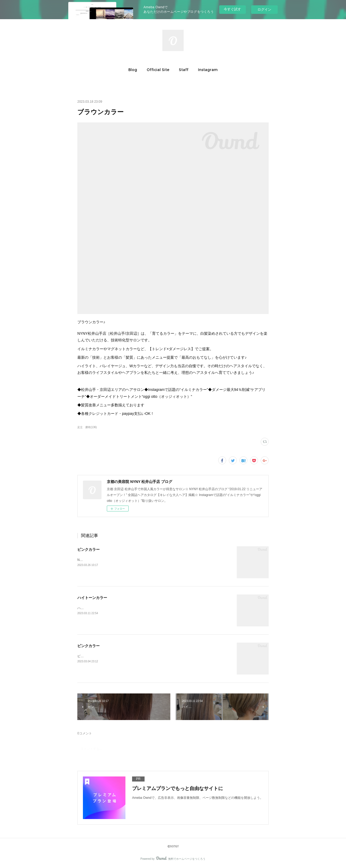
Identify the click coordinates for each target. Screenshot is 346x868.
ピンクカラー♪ (88, 656)
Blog (133, 70)
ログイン (264, 9)
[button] (133, 70)
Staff (184, 70)
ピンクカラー (88, 549)
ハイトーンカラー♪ (91, 608)
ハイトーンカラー (92, 598)
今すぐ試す (232, 9)
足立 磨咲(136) (87, 427)
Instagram (208, 70)
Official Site (158, 70)
